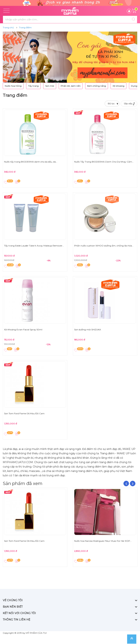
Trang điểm (25, 27)
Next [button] (133, 484)
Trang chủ (8, 27)
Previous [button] (126, 484)
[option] (35, 527)
